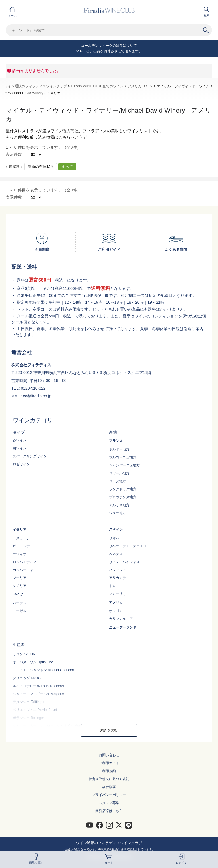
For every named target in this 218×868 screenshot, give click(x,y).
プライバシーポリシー (109, 795)
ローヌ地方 (118, 481)
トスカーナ (21, 538)
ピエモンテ (21, 546)
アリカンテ (118, 578)
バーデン (20, 603)
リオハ (114, 538)
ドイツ (18, 594)
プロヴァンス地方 (123, 497)
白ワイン (20, 448)
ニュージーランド (123, 627)
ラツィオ (20, 554)
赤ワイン (20, 440)
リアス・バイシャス (124, 562)
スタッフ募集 (109, 803)
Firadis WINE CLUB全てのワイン (97, 86)
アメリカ (116, 602)
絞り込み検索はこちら (50, 137)
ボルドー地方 (119, 449)
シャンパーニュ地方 (124, 465)
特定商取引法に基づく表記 (109, 779)
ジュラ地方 (118, 513)
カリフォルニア (121, 619)
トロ (112, 586)
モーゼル (20, 611)
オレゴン (116, 611)
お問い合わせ (109, 755)
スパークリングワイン (30, 456)
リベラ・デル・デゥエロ (128, 546)
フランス (116, 441)
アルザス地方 (119, 505)
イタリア (20, 530)
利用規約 (109, 771)
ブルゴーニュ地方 (123, 457)
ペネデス (116, 554)
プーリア (20, 578)
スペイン (116, 530)
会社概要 (109, 787)
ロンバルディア (25, 562)
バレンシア (118, 570)
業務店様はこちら (109, 811)
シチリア (20, 586)
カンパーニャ (23, 570)
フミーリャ (118, 594)
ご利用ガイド (109, 763)
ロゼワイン (21, 464)
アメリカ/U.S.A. (140, 86)
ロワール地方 (119, 473)
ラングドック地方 (123, 489)
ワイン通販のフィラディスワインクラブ (36, 86)
